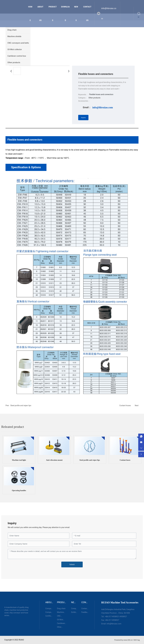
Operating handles (19, 491)
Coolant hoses (125, 405)
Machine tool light (19, 460)
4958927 (123, 617)
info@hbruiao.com (109, 13)
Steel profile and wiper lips (21, 405)
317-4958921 (114, 617)
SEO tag (137, 640)
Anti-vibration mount (54, 460)
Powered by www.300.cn (123, 640)
